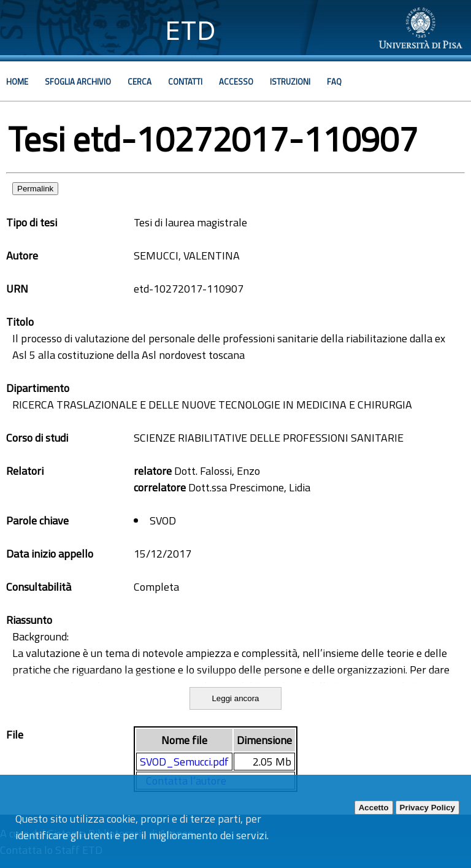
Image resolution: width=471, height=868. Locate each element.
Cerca (140, 82)
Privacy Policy (427, 808)
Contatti (185, 82)
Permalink (35, 189)
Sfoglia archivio (78, 82)
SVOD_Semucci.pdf (184, 762)
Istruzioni (290, 82)
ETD (190, 30)
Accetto (374, 808)
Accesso (236, 82)
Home (17, 82)
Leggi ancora (235, 698)
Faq (334, 82)
